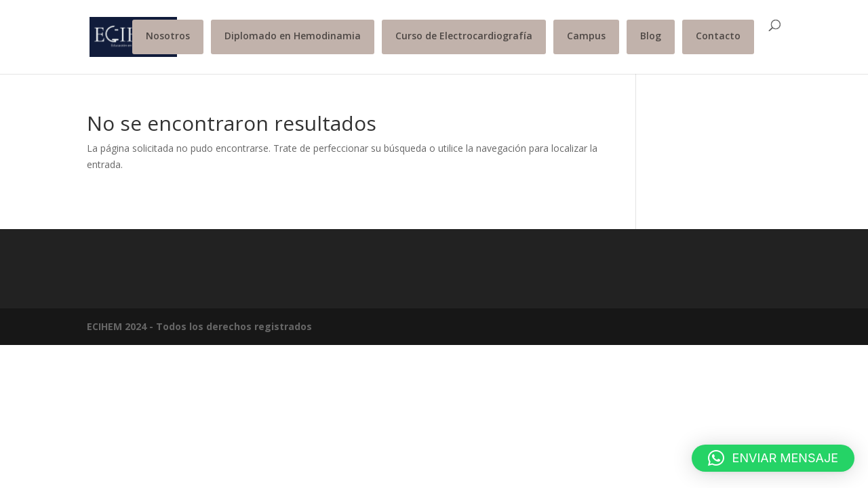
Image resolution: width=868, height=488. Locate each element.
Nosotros (168, 36)
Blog (651, 36)
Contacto (718, 36)
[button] (773, 458)
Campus (586, 36)
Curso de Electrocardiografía (464, 36)
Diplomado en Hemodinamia (293, 36)
